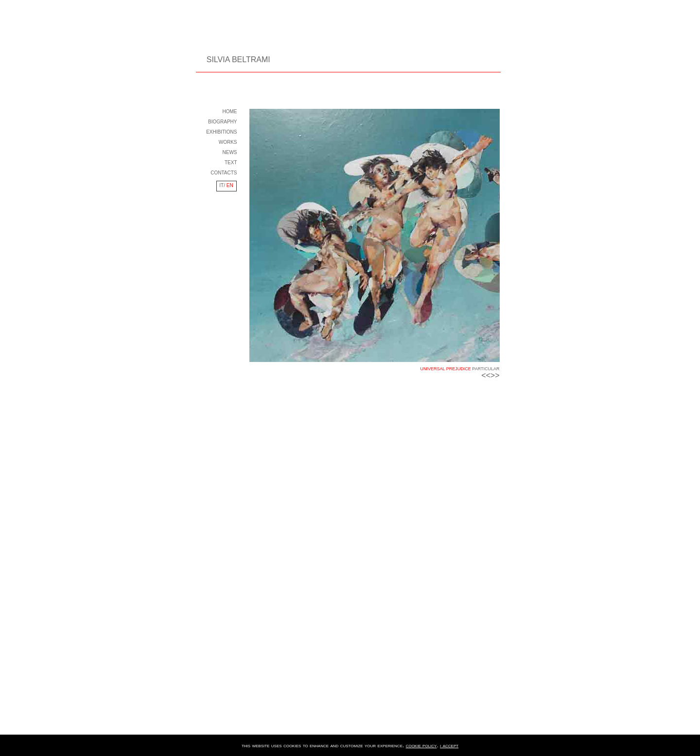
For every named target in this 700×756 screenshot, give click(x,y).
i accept (449, 745)
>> (495, 375)
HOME (230, 112)
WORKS (228, 142)
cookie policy (421, 745)
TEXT (231, 163)
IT (221, 185)
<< (486, 375)
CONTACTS (224, 173)
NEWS (230, 152)
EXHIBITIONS (221, 132)
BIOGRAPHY (222, 122)
